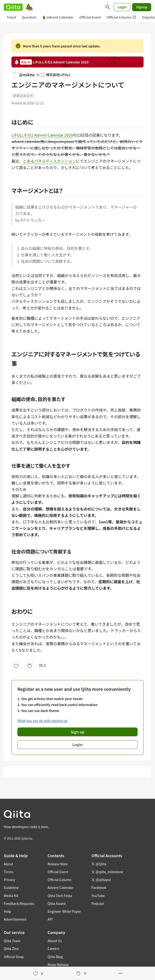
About (8, 864)
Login (122, 7)
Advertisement (15, 919)
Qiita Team (12, 941)
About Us (55, 941)
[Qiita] (13, 7)
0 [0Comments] (42, 666)
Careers (53, 949)
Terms (9, 872)
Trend (11, 17)
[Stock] (30, 666)
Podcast (98, 903)
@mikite (23, 75)
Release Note (58, 864)
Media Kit (11, 896)
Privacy (9, 880)
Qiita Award (57, 903)
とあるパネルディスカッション (49, 161)
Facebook (99, 887)
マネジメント (23, 96)
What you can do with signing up (42, 721)
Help (7, 911)
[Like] (16, 666)
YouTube (98, 896)
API (50, 919)
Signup (142, 7)
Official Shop (14, 957)
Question (29, 17)
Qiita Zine (11, 949)
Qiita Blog (55, 957)
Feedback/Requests (19, 903)
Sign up (78, 732)
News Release (58, 965)
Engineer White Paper (64, 911)
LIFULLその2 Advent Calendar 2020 (42, 135)
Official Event (90, 17)
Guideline (11, 887)
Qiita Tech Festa (60, 896)
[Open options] (120, 973)
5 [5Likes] (42, 974)
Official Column (122, 17)
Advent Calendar (58, 17)
